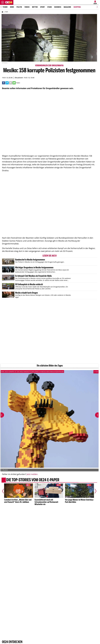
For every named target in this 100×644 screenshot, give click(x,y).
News (12, 7)
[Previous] (2, 7)
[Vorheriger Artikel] (4, 491)
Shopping (77, 7)
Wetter (35, 7)
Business (58, 7)
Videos (27, 7)
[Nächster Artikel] (94, 491)
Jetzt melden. (32, 474)
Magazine (67, 7)
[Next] (97, 7)
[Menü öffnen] (3, 2)
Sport (42, 7)
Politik (19, 7)
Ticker (5, 7)
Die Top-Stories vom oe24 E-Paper (33, 480)
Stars (50, 7)
